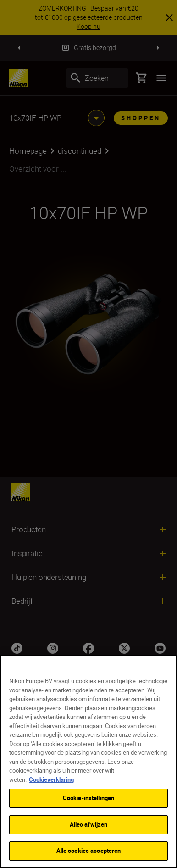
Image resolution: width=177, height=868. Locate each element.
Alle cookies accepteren (89, 851)
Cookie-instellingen (88, 798)
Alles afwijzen (89, 824)
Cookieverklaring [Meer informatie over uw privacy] (51, 779)
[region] (88, 761)
